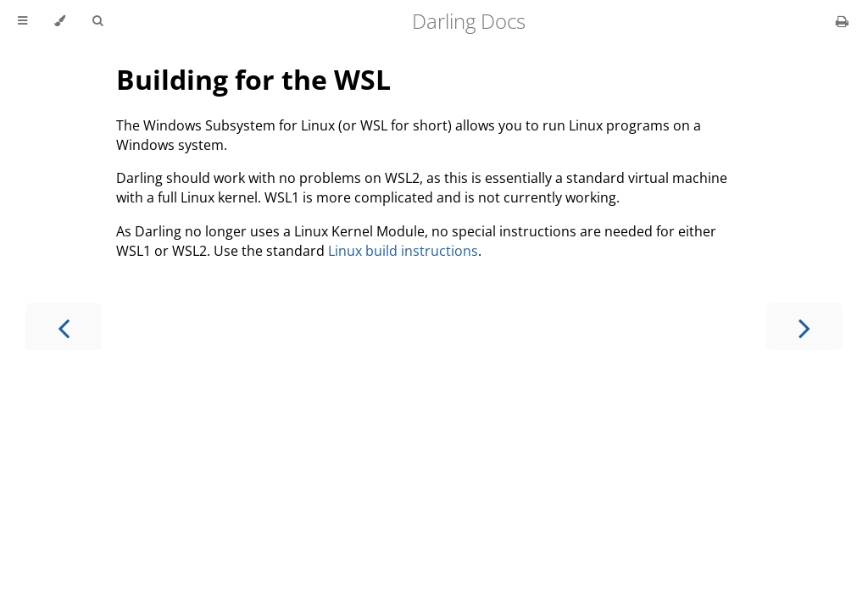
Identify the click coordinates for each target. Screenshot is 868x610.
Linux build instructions (403, 251)
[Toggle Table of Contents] (22, 21)
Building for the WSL (253, 79)
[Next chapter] (804, 327)
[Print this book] (842, 21)
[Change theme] (60, 21)
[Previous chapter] (64, 327)
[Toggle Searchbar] (97, 21)
